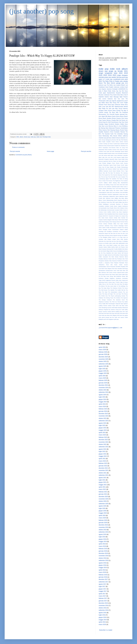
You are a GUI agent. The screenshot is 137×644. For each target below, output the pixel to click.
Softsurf (114, 169)
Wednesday (106, 136)
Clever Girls (117, 208)
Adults (104, 190)
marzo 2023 (102, 435)
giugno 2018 (103, 565)
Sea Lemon (102, 99)
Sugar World (102, 280)
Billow (126, 198)
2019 (126, 73)
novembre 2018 (104, 556)
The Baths (125, 284)
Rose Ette (109, 265)
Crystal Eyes (117, 144)
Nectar (119, 253)
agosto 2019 (103, 534)
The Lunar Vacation (120, 177)
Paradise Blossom (103, 259)
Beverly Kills (115, 140)
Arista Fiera (122, 194)
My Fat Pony (102, 253)
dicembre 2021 (103, 468)
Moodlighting (120, 251)
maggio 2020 (103, 513)
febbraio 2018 (103, 575)
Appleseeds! (116, 194)
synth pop (116, 319)
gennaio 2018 (103, 577)
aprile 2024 (102, 404)
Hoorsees (107, 235)
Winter (120, 136)
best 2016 (120, 185)
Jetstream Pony (108, 95)
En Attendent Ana (123, 146)
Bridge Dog (121, 202)
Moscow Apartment (103, 161)
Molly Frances (113, 251)
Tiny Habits (125, 302)
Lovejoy (115, 245)
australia (101, 77)
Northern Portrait (119, 255)
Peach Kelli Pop (112, 259)
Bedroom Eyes (110, 198)
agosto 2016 (103, 613)
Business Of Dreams (122, 204)
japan (104, 93)
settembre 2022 (104, 447)
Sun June (121, 99)
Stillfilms (101, 171)
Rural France (117, 165)
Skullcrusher (102, 169)
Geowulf (119, 228)
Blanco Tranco (102, 200)
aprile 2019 (102, 544)
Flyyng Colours (116, 222)
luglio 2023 (102, 425)
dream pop (27, 137)
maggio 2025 (103, 373)
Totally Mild (105, 304)
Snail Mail (119, 271)
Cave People (110, 208)
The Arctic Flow (118, 284)
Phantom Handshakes (122, 128)
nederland (114, 187)
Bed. (104, 198)
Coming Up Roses (108, 144)
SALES (126, 265)
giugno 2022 (103, 454)
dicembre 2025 (103, 357)
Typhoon (126, 304)
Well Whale (115, 308)
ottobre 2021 (103, 473)
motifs (126, 317)
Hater (111, 97)
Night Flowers (124, 97)
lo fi (104, 79)
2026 (100, 81)
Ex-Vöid (108, 122)
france (101, 83)
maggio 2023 (103, 430)
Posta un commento (18, 147)
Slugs (126, 269)
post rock (106, 319)
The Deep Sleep (105, 288)
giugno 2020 (103, 511)
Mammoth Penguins (104, 159)
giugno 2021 (103, 482)
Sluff (123, 269)
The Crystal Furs (106, 175)
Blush (100, 142)
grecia (103, 317)
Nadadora (109, 253)
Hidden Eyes (124, 124)
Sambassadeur (102, 267)
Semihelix (118, 267)
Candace (107, 206)
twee (116, 73)
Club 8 (126, 95)
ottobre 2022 (103, 444)
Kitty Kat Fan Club (114, 241)
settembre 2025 (104, 364)
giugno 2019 (103, 539)
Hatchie (107, 97)
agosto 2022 (103, 449)
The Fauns (125, 288)
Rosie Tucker (118, 265)
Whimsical (125, 308)
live (113, 317)
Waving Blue (116, 183)
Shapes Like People (115, 167)
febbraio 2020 (103, 520)
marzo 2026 (102, 350)
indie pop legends (111, 101)
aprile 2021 (102, 487)
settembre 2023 (104, 421)
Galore (104, 228)
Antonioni (110, 194)
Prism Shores (116, 163)
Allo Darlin (116, 190)
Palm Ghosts (115, 257)
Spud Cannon (106, 274)
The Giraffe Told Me (120, 290)
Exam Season (109, 218)
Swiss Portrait (117, 110)
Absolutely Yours (111, 189)
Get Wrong (125, 228)
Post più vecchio (86, 151)
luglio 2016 (102, 615)
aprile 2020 (102, 516)
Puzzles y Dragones (104, 263)
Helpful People (107, 153)
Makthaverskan (119, 107)
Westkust (120, 308)
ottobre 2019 (103, 530)
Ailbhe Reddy (109, 190)
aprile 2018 (102, 570)
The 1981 (111, 284)
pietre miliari (120, 187)
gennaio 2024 (103, 411)
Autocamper (106, 196)
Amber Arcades (124, 190)
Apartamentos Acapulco (114, 93)
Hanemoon (101, 233)
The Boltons (102, 286)
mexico (122, 317)
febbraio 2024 (103, 409)
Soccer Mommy (123, 109)
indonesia (117, 87)
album (22, 137)
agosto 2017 (103, 584)
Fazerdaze (105, 148)
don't (111, 315)
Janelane (101, 239)
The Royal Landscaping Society (117, 296)
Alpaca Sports (112, 116)
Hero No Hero (117, 233)
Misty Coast (118, 159)
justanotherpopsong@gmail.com (110, 328)
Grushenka (115, 231)
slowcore (123, 138)
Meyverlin (112, 159)
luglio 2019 (102, 537)
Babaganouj (109, 140)
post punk (125, 79)
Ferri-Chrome (112, 148)
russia (125, 187)
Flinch (106, 150)
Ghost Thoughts (103, 230)
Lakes (110, 243)
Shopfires (123, 267)
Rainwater (122, 263)
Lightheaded (122, 243)
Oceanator (105, 257)
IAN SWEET (125, 235)
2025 (105, 75)
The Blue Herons (109, 83)
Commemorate (110, 210)
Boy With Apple (114, 202)
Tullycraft (118, 304)
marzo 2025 (102, 378)
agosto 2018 (103, 563)
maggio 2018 (103, 568)
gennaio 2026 (103, 354)
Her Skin (111, 233)
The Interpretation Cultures (115, 292)
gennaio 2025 (103, 383)
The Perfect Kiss (103, 296)
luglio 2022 (102, 451)
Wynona (101, 185)
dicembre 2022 (103, 440)
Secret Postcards (111, 267)
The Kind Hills (112, 177)
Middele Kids (121, 249)
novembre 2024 (104, 388)
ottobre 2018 (103, 558)
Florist (103, 222)
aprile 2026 (102, 347)
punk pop (125, 77)
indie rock (39, 137)
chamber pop (102, 138)
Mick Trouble (114, 249)
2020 (101, 75)
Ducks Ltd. (125, 120)
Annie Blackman (103, 194)
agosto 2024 (103, 395)
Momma (111, 126)
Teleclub (123, 132)
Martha (113, 247)
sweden (114, 77)
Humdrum (125, 153)
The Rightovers (117, 181)
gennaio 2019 (103, 551)
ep (115, 71)
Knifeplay (125, 241)
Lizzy (104, 245)
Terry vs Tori (105, 284)
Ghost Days (111, 105)
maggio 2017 (103, 591)
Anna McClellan (124, 192)
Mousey (126, 251)
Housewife (120, 153)
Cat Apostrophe (103, 208)
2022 (121, 73)
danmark (122, 114)
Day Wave (119, 212)
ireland (114, 138)
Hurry (126, 105)
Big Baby (122, 198)
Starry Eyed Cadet (120, 274)
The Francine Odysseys (116, 175)
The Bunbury (117, 173)
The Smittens (117, 298)
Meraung (109, 249)
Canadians (101, 206)
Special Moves (121, 273)
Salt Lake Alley (113, 109)
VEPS (117, 306)
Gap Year (122, 122)
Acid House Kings (120, 189)
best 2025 (125, 313)
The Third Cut (113, 302)
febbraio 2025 (103, 380)
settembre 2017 (104, 582)
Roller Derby (112, 91)
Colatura (122, 208)
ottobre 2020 (103, 501)
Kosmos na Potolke (104, 243)
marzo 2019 (102, 546)
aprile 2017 (102, 594)
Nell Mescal (125, 253)
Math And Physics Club (122, 247)
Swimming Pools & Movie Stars (107, 282)
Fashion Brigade (107, 220)
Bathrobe (122, 196)
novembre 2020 (104, 499)
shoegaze (125, 75)
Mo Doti (101, 251)
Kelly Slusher (124, 239)
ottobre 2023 (103, 418)
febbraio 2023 (103, 437)
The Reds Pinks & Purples (111, 81)
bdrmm (113, 312)
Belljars (116, 198)
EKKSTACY (105, 216)
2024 (110, 75)
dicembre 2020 (103, 497)
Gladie (126, 230)
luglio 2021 (102, 480)
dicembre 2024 (103, 385)
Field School (121, 220)
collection (109, 187)
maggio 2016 (103, 620)
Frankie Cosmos (112, 150)
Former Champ (103, 224)
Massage (116, 97)
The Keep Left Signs (108, 294)
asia (121, 81)
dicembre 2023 (103, 414)
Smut (115, 271)
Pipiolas (107, 261)
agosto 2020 (103, 506)
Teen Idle (105, 173)
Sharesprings (125, 167)
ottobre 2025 (103, 361)
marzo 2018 (102, 572)
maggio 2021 (103, 485)
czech (100, 315)
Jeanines (109, 89)
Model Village (106, 251)
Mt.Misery (125, 126)
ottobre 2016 (103, 608)
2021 (18, 137)
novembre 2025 (104, 359)
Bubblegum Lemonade (109, 204)
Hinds (122, 105)
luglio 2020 (102, 508)
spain (100, 79)
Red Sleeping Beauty (113, 130)
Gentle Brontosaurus (112, 228)
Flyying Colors (109, 222)
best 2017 (122, 312)
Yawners (113, 310)
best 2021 (101, 187)
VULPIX (101, 183)
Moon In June (118, 126)
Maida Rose (125, 157)
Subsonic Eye (112, 99)
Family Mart (117, 218)
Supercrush (125, 280)
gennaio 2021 (103, 494)
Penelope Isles (47, 137)
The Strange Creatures (105, 300)
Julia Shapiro (108, 239)
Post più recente (15, 151)
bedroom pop (103, 85)
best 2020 (125, 185)
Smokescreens (109, 271)
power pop (108, 77)
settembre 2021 (104, 475)
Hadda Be (125, 231)
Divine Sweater (119, 214)
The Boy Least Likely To (112, 286)
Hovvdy (119, 235)
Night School (108, 255)
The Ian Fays (104, 177)
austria (109, 312)
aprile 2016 (102, 622)
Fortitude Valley (112, 224)
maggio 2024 (103, 402)
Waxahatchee (124, 183)
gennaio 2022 (103, 466)
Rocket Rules (124, 130)
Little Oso (105, 157)
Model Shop (125, 159)
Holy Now (101, 126)
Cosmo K (125, 210)
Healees (117, 124)
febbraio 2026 (103, 352)
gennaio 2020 (103, 523)
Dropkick (117, 146)
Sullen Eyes (119, 280)
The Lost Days (117, 294)
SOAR (123, 165)
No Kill (113, 255)
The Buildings (122, 286)
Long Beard (109, 245)
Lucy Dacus (121, 245)
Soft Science (109, 169)
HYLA (120, 231)
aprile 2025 (102, 376)
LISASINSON (122, 89)
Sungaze (101, 110)
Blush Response (118, 200)
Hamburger (118, 151)
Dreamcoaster (111, 146)
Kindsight (115, 89)
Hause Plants (124, 151)
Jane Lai (125, 237)
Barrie (117, 196)
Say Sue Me (120, 91)
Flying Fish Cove (118, 103)
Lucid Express (117, 157)
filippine (115, 315)
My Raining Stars (104, 128)
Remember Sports (108, 165)
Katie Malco (111, 155)
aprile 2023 (102, 433)
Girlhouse (118, 105)
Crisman (101, 212)
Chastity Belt (115, 120)
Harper (106, 233)
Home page (51, 151)
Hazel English (109, 87)
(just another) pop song (42, 11)
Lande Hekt (115, 243)
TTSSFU (118, 282)
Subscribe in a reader (106, 630)
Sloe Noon (115, 269)
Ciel (120, 120)
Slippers (110, 269)
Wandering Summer (107, 308)
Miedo (126, 249)
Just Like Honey (103, 155)
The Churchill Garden (113, 114)
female (120, 71)
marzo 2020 (102, 518)
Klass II (121, 241)
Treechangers (112, 304)
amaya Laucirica (103, 312)
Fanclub (123, 218)
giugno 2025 (103, 371)
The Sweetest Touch (119, 300)
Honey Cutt (114, 153)
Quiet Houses (124, 163)
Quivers (101, 165)
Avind (115, 95)
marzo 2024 (102, 407)
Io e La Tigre (119, 237)
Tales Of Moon (124, 282)
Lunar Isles (105, 107)
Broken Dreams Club (118, 118)
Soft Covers (109, 273)
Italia (100, 107)
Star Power (112, 274)
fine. (127, 114)
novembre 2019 (104, 527)
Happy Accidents (109, 124)
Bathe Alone (105, 103)
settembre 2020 (104, 504)
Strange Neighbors (110, 278)
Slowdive (120, 269)
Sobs (124, 271)
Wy (109, 310)
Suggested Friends (110, 280)
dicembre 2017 (103, 579)
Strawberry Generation (122, 278)
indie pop (33, 137)
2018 (126, 83)
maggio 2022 (103, 456)
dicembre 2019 (103, 525)
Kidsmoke (101, 241)
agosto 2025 (103, 366)
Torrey (100, 304)
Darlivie (114, 212)
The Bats (110, 173)
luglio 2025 (102, 369)
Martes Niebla (107, 247)
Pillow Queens (103, 130)
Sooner (115, 273)
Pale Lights (121, 161)
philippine (101, 319)
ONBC (100, 257)
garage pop (120, 83)
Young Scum (113, 185)
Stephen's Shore (109, 132)
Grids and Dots (110, 151)
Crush (105, 212)
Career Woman (106, 120)
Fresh (105, 105)
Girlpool (122, 230)
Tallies (100, 284)
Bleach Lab (124, 85)
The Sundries (124, 181)
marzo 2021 (102, 489)
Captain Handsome (123, 206)
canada (125, 81)
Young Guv (118, 310)
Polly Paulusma (113, 261)
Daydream (125, 212)
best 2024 (120, 313)
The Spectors (124, 298)
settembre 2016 (104, 610)
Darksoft (122, 144)
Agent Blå (104, 116)
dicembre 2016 (103, 603)
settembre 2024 (104, 392)
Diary (105, 146)
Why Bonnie (114, 136)
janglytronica (120, 101)
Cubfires (109, 212)
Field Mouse (115, 220)
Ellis (111, 103)
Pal (110, 257)
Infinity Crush (111, 237)
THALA (123, 171)
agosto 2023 (103, 423)
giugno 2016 (103, 617)
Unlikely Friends (103, 306)
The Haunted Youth (108, 134)
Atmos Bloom (120, 116)
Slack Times (104, 269)
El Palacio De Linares (119, 216)
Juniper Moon (116, 239)
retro (100, 116)
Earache (111, 216)
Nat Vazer (114, 253)
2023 (114, 75)
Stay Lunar (106, 276)
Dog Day (126, 214)
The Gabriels (111, 290)
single (119, 75)
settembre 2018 (104, 560)
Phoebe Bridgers (107, 163)
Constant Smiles (119, 210)
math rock (117, 317)
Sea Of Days (106, 167)
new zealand (117, 85)
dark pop (104, 315)
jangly (111, 71)
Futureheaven (115, 122)
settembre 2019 (104, 532)
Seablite (101, 132)
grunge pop (109, 317)
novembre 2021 (104, 470)
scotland (122, 87)
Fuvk (105, 151)
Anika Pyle (109, 192)
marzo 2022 (102, 461)
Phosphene (102, 261)
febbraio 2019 (103, 549)
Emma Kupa (102, 122)
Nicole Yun (101, 255)
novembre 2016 (104, 606)
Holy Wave (101, 235)
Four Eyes (120, 224)
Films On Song (120, 148)
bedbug (117, 312)
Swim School (108, 110)
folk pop (119, 77)
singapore (111, 319)
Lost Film (110, 157)
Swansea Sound (108, 171)
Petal (126, 259)
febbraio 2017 (103, 598)
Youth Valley (125, 310)
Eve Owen (102, 218)
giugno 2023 (103, 428)
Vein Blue (122, 306)
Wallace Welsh (108, 183)
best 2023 (115, 313)
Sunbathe (117, 132)
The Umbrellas (119, 134)
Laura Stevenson (118, 155)
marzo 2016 (102, 624)
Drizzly (100, 216)
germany (109, 138)
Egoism (104, 89)
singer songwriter (106, 73)
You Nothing (106, 185)
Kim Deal (106, 241)
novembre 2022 (104, 442)
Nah (110, 161)
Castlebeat (102, 87)
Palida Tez (105, 109)
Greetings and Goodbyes (105, 231)
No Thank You (115, 161)
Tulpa (122, 304)
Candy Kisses (113, 206)
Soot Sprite (120, 169)
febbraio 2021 (103, 492)
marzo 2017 (102, 596)
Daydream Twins (103, 214)
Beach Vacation (107, 118)
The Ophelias (113, 179)
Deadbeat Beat (111, 214)
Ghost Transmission (113, 230)
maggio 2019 (103, 542)
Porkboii (119, 261)
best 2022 (109, 313)
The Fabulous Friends (116, 288)
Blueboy (126, 140)
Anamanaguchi (102, 192)
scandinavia (117, 79)
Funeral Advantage (119, 226)
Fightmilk (101, 97)
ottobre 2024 (103, 390)
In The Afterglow (103, 237)
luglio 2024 (102, 397)
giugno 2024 (103, 399)
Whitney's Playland (103, 310)
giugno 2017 (103, 589)
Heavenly (101, 153)
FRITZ (100, 148)
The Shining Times (108, 298)
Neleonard (112, 128)
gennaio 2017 (103, 601)
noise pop (109, 79)
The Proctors (109, 181)
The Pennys (125, 294)
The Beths (110, 85)
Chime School (119, 142)
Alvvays (103, 140)
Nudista (126, 255)
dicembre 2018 (103, 553)
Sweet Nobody (116, 171)
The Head (105, 292)
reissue (118, 138)
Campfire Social (110, 142)
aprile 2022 (102, 459)
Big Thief (121, 140)
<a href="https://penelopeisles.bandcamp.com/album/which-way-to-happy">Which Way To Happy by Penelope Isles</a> (51, 122)
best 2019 (104, 313)
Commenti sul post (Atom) (24, 155)
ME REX (112, 107)
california (125, 136)
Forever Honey (124, 222)
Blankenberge (110, 200)
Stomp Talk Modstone (116, 276)
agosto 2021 (103, 478)
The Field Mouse (103, 290)
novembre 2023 (104, 416)
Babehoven (112, 196)
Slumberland (102, 271)
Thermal (119, 302)
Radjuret (116, 263)
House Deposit (113, 235)
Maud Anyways (102, 249)
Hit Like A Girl (124, 233)
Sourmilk (126, 169)
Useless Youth (111, 306)
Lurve (106, 126)
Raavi (112, 263)
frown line (122, 315)
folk (118, 315)
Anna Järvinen (116, 192)
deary (108, 315)
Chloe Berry (120, 95)
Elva (127, 216)
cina (105, 187)
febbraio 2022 (103, 463)
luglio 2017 (102, 586)
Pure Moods (125, 261)
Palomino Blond (124, 257)
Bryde (104, 142)
